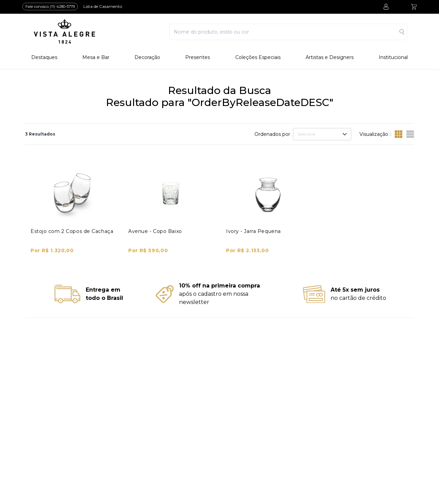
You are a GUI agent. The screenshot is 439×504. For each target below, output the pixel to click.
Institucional (393, 57)
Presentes (198, 57)
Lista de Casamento (103, 6)
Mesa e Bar (96, 57)
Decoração (147, 57)
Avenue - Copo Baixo (155, 231)
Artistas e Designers (330, 57)
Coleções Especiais (258, 57)
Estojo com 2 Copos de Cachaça (72, 231)
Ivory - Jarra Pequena (253, 231)
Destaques (44, 57)
